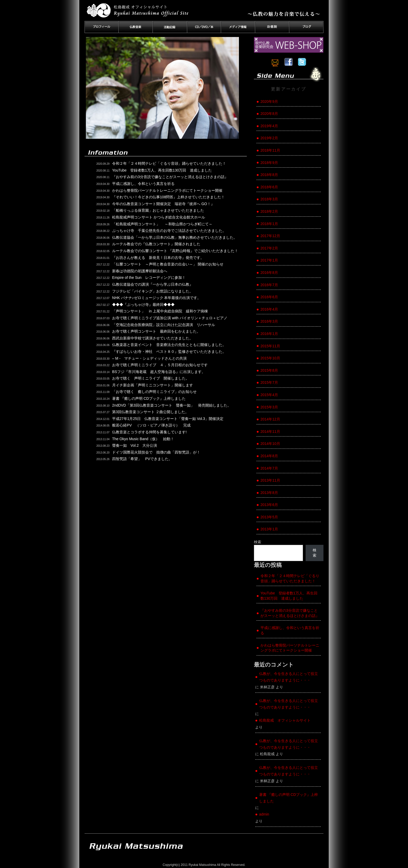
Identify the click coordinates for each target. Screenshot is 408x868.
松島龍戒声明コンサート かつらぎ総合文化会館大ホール (159, 217)
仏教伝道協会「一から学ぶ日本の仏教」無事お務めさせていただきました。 (175, 237)
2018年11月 (270, 150)
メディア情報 (238, 27)
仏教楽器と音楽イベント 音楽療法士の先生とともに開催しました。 (169, 345)
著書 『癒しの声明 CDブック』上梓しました (149, 398)
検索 (258, 542)
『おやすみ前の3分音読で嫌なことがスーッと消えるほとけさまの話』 (170, 177)
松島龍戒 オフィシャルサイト (285, 720)
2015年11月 (270, 346)
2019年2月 (269, 138)
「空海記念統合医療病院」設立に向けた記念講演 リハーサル (164, 325)
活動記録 (170, 27)
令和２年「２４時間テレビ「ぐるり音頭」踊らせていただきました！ (169, 163)
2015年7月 (269, 382)
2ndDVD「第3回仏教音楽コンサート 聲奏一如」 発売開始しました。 (172, 405)
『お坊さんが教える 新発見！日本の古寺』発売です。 (158, 258)
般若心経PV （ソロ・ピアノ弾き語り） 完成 (151, 425)
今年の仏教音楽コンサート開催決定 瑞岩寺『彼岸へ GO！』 (163, 204)
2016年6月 (269, 297)
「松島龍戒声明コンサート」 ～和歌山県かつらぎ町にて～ (162, 224)
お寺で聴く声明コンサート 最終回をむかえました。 (156, 331)
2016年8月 (269, 273)
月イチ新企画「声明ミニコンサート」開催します (153, 385)
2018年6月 (269, 187)
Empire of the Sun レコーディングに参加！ (149, 278)
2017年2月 (269, 248)
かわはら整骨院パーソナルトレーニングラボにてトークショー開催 (167, 190)
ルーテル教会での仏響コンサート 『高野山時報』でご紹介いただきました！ (175, 251)
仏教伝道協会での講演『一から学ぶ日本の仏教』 (153, 284)
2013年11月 (270, 480)
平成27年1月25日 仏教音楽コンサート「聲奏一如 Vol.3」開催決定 (168, 419)
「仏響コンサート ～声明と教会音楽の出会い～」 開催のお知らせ (168, 264)
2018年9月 (269, 163)
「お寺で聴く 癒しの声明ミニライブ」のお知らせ (154, 392)
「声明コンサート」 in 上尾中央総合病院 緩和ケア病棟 (160, 311)
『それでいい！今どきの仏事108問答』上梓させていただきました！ (168, 197)
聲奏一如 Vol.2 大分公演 (135, 445)
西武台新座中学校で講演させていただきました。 (153, 338)
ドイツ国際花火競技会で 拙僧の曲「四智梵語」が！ (160, 452)
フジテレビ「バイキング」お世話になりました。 (153, 291)
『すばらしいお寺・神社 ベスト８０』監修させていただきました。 (169, 352)
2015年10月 (270, 358)
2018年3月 (269, 199)
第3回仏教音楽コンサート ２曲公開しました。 (150, 412)
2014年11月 (270, 432)
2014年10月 (270, 444)
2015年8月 (269, 370)
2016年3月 (269, 321)
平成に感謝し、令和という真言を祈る (143, 184)
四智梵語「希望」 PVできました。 (142, 459)
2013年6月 (269, 505)
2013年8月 (269, 493)
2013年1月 (269, 529)
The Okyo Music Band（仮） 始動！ (143, 439)
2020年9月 (269, 102)
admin (264, 814)
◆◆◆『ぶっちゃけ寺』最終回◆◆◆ (143, 305)
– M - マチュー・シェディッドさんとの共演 (149, 358)
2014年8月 (269, 456)
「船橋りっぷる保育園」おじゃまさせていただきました (158, 210)
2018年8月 (269, 175)
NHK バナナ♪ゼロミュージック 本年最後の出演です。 (156, 298)
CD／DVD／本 (204, 27)
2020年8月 (269, 114)
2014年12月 (270, 419)
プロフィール (102, 27)
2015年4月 (269, 395)
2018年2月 (269, 211)
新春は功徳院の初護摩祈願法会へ (140, 271)
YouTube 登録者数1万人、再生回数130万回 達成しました (162, 170)
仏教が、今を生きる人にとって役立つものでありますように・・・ (289, 677)
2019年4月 (269, 126)
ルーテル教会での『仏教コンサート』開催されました (156, 244)
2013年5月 (269, 517)
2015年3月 (269, 407)
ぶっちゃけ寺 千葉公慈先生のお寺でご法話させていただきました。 (169, 231)
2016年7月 (269, 285)
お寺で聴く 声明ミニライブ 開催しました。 (151, 378)
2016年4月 (269, 309)
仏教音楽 (136, 27)
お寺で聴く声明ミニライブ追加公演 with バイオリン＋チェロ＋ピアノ (170, 318)
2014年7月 (269, 468)
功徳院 (272, 27)
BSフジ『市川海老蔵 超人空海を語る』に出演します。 (159, 372)
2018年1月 (269, 224)
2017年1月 (269, 260)
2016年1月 (269, 334)
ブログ (306, 27)
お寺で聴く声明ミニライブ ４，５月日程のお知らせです (160, 365)
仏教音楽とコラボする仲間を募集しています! (149, 432)
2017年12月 (270, 236)
